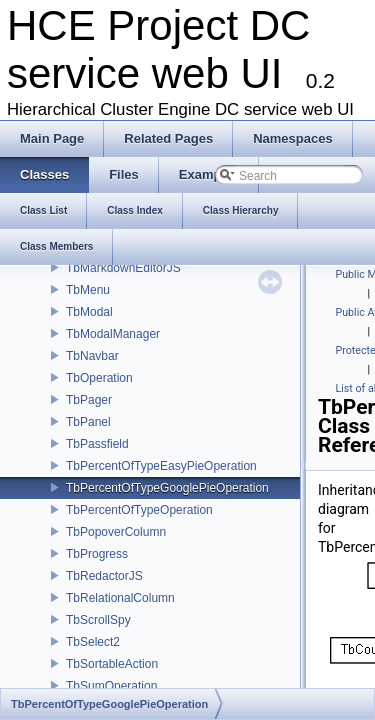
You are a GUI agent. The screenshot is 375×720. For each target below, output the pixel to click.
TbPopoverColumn (116, 532)
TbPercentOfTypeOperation (139, 510)
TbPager (89, 400)
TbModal (89, 312)
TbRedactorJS (104, 576)
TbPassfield (97, 444)
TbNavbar (92, 356)
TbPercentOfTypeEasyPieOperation (161, 466)
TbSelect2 (93, 642)
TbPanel (88, 422)
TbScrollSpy (98, 620)
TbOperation (99, 378)
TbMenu (88, 290)
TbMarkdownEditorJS (123, 268)
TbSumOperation (111, 686)
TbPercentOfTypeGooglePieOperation (167, 488)
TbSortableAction (112, 664)
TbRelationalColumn (120, 598)
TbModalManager (113, 334)
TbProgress (97, 554)
